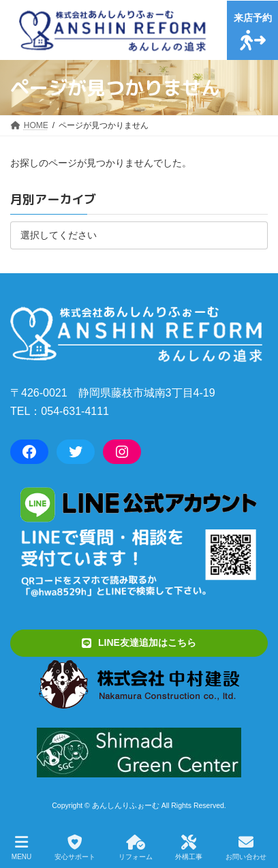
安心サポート (75, 848)
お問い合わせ (246, 848)
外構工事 (189, 848)
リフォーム (136, 848)
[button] (139, 642)
